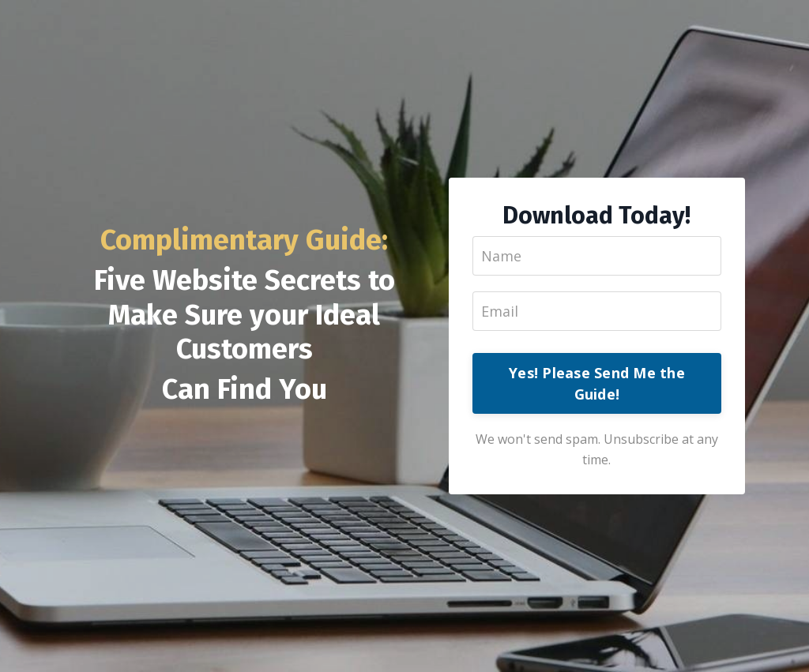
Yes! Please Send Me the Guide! (597, 383)
